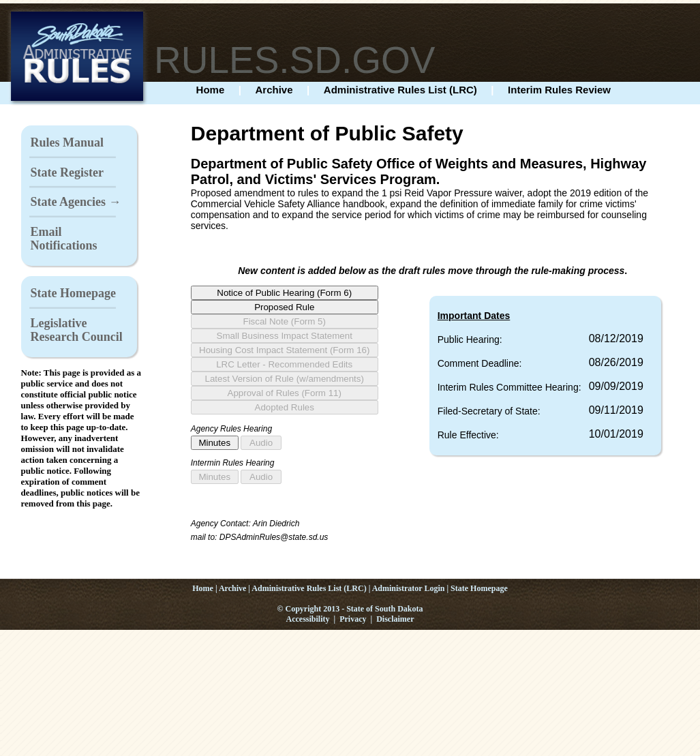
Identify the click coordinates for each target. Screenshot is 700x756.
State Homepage (73, 293)
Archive (274, 90)
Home (211, 90)
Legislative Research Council (77, 330)
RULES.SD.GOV (295, 60)
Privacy (353, 619)
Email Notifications (64, 239)
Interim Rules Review (559, 90)
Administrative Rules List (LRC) (400, 90)
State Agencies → (76, 202)
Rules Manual (67, 142)
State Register (67, 172)
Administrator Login (409, 588)
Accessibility (308, 619)
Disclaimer (395, 619)
